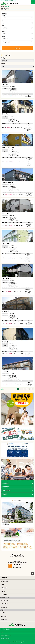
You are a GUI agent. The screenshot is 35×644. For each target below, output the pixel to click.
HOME (3, 6)
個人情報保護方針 (5, 639)
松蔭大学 (5, 494)
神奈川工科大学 (6, 490)
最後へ (32, 389)
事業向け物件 (4, 588)
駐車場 (2, 585)
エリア (4, 16)
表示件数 (3, 64)
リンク (2, 632)
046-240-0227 (17, 565)
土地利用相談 (4, 595)
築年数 (4, 36)
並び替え (3, 58)
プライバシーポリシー (6, 635)
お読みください (4, 604)
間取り (4, 31)
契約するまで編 (4, 600)
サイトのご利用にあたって (7, 629)
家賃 (3, 26)
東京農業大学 (6, 487)
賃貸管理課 (6, 524)
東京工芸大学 (6, 483)
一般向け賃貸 (4, 578)
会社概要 (3, 613)
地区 (3, 21)
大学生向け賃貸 (4, 581)
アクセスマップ (4, 620)
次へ (28, 389)
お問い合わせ (4, 616)
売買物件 (3, 591)
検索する (17, 48)
